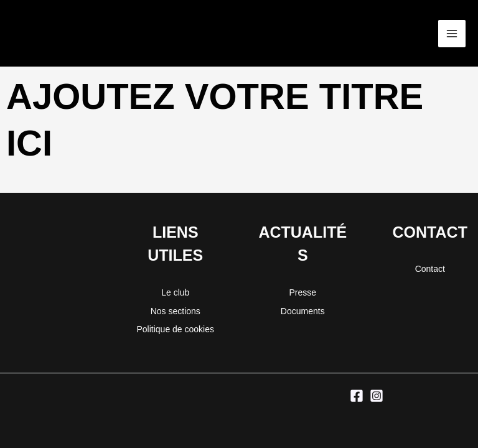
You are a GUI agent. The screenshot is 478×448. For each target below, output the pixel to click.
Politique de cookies (175, 329)
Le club (175, 292)
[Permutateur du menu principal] (452, 34)
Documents (303, 311)
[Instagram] (377, 396)
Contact (430, 269)
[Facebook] (357, 396)
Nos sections (176, 311)
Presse (302, 292)
